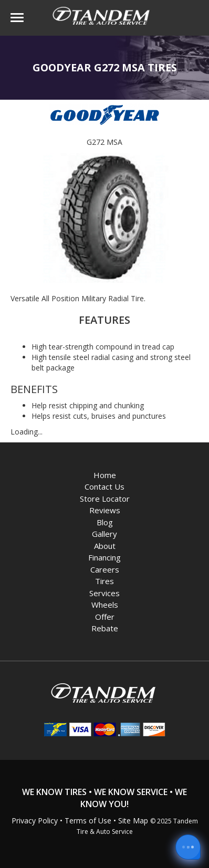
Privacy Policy (35, 821)
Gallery (104, 534)
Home (105, 475)
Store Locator (105, 499)
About (105, 546)
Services (104, 593)
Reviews (105, 510)
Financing (104, 557)
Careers (105, 569)
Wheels (105, 605)
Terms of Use (88, 821)
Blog (105, 522)
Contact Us (104, 486)
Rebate (105, 628)
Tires (104, 581)
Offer (105, 617)
